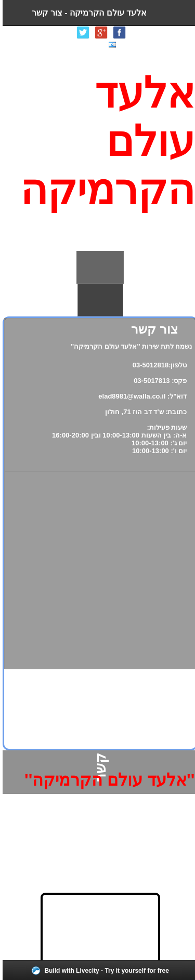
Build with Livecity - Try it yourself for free (104, 971)
